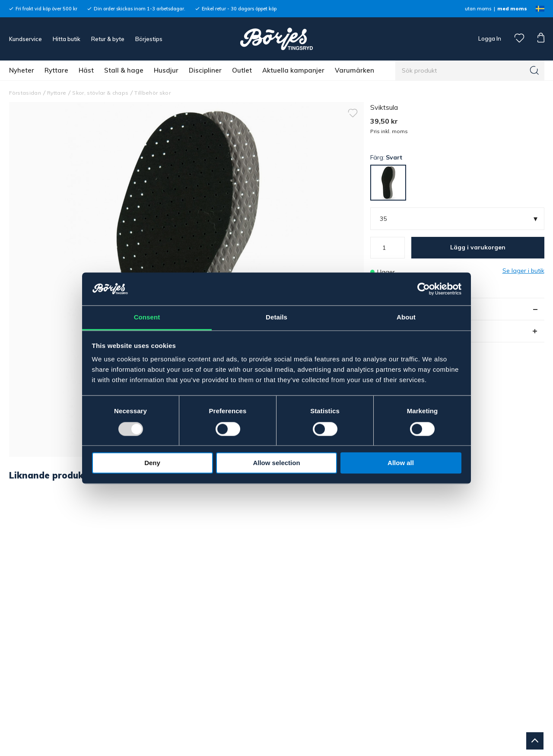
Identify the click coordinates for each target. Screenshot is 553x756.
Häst (86, 70)
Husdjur (166, 70)
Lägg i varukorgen (478, 247)
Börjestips (149, 39)
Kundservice (25, 39)
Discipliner (205, 70)
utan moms (478, 9)
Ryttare (56, 70)
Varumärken (354, 70)
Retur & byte (108, 39)
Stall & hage (124, 70)
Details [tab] (276, 317)
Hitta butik (67, 39)
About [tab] (406, 317)
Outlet (242, 70)
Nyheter (22, 70)
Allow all (401, 463)
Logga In (489, 38)
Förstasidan (25, 93)
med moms (512, 9)
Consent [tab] (147, 317)
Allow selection (276, 463)
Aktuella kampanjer (293, 70)
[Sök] (534, 70)
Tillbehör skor (153, 93)
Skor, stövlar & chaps (100, 93)
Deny (152, 463)
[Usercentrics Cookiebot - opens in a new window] (424, 289)
